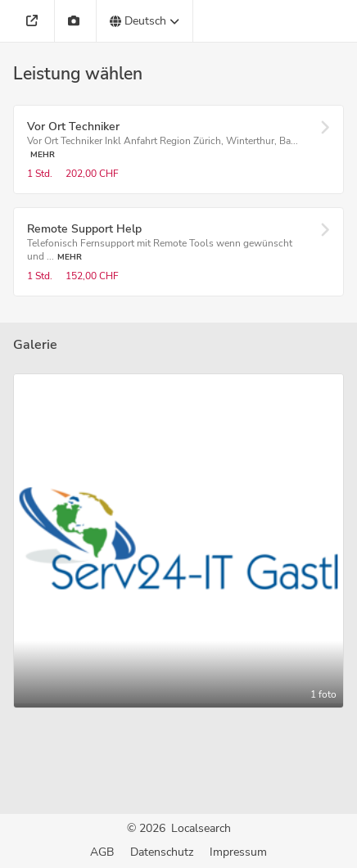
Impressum (238, 852)
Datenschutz (162, 852)
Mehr (43, 154)
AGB (102, 852)
